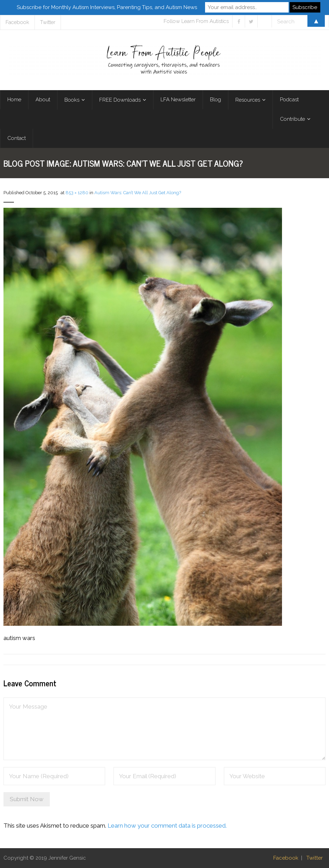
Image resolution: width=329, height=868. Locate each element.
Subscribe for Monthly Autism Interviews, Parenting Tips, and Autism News (107, 7)
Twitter (315, 858)
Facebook (286, 858)
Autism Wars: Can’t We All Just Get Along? (138, 193)
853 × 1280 (77, 193)
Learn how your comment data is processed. (167, 826)
